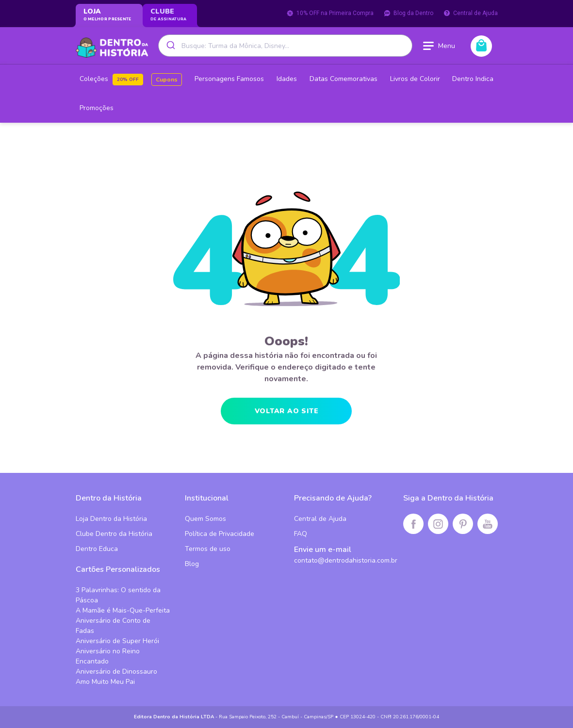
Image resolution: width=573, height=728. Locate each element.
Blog (192, 564)
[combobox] (285, 46)
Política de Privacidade (220, 534)
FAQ (301, 534)
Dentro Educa (97, 549)
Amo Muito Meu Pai (105, 682)
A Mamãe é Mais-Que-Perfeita (123, 610)
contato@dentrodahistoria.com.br (346, 560)
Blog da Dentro (408, 13)
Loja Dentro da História (111, 519)
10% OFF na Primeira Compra (330, 13)
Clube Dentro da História (114, 534)
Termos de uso (208, 549)
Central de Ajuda (470, 13)
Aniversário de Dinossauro (116, 671)
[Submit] (170, 46)
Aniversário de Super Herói (117, 641)
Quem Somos (205, 519)
